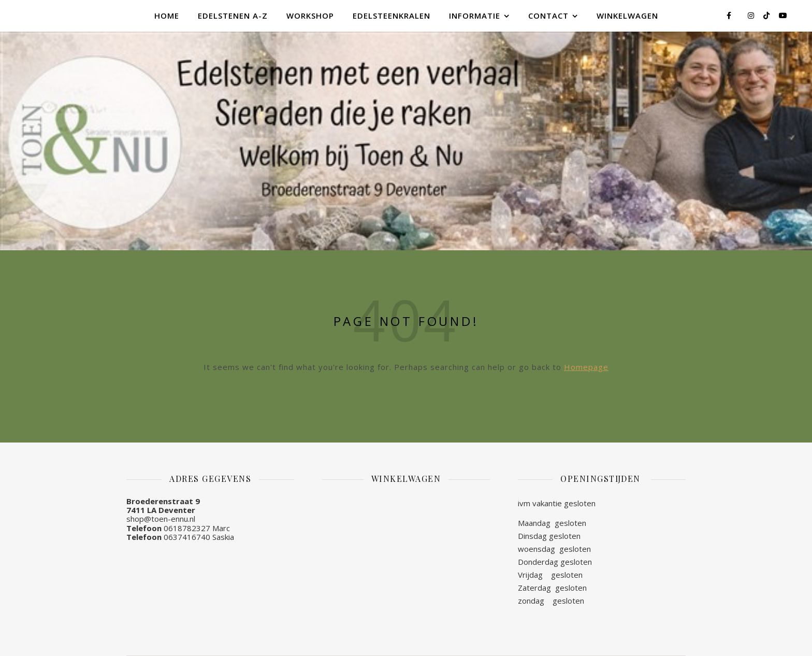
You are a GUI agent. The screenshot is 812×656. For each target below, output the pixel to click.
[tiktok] (767, 15)
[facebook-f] (730, 15)
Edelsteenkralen (392, 16)
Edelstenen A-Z (233, 16)
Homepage (586, 367)
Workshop (310, 16)
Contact (548, 16)
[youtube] (783, 15)
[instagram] (752, 15)
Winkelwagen (627, 16)
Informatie (475, 16)
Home (167, 16)
